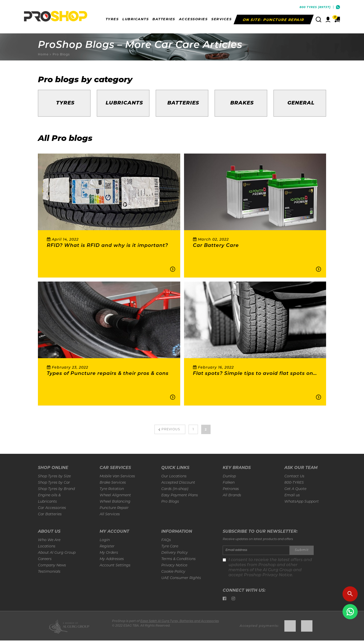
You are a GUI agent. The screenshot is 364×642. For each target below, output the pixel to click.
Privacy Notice (174, 565)
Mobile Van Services (117, 476)
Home (43, 54)
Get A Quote (295, 489)
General (301, 103)
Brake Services (113, 483)
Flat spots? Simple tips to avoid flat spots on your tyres (253, 374)
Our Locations (174, 476)
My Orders (109, 553)
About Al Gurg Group (57, 553)
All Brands (232, 495)
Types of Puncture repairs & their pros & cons (108, 374)
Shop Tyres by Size (54, 476)
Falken (229, 483)
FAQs (166, 540)
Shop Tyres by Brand (56, 489)
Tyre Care (170, 547)
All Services (110, 514)
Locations (47, 547)
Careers (45, 559)
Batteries (183, 103)
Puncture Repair (114, 508)
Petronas (231, 489)
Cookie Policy (173, 572)
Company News (52, 565)
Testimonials (49, 572)
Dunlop (229, 476)
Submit (302, 550)
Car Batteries (50, 514)
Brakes (242, 103)
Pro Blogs (61, 54)
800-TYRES (294, 483)
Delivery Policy (175, 553)
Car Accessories (52, 508)
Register (107, 547)
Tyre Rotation (112, 489)
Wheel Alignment (115, 495)
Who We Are (49, 540)
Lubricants (124, 103)
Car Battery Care (216, 246)
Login (105, 540)
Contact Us (294, 476)
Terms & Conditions (178, 559)
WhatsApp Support (302, 502)
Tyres (65, 103)
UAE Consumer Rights (181, 578)
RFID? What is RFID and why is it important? (107, 246)
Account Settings (115, 565)
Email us (292, 495)
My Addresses (112, 559)
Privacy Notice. (278, 575)
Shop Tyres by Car (54, 483)
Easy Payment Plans (180, 495)
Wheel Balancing (115, 502)
